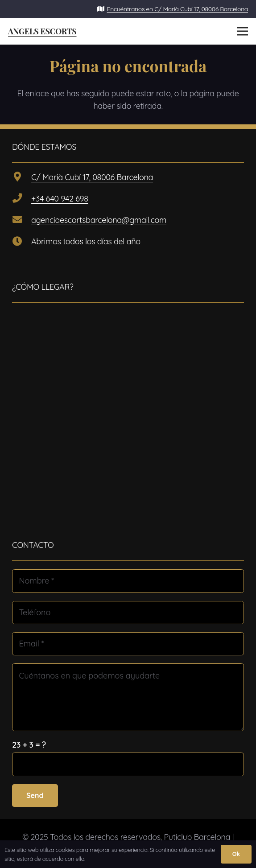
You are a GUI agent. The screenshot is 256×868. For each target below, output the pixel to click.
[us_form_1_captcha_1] (128, 764)
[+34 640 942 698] (22, 199)
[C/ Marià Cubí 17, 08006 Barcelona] (22, 177)
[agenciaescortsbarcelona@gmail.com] (22, 220)
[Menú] (243, 31)
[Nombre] (128, 581)
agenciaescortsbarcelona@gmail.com (99, 220)
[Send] (35, 796)
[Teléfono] (128, 613)
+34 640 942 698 (60, 199)
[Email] (128, 644)
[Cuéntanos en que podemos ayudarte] (128, 697)
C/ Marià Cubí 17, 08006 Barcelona (92, 177)
